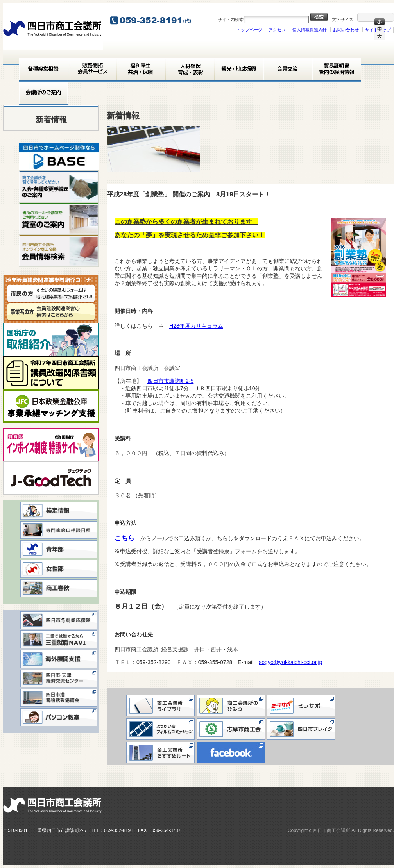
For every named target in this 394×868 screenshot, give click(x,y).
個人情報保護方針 (310, 30)
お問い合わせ (346, 30)
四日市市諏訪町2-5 (173, 381)
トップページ (249, 30)
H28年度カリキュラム (196, 326)
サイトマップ (378, 30)
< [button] (29, 154)
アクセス (277, 30)
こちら (127, 538)
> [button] (89, 154)
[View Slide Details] (59, 156)
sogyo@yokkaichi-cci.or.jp (290, 662)
